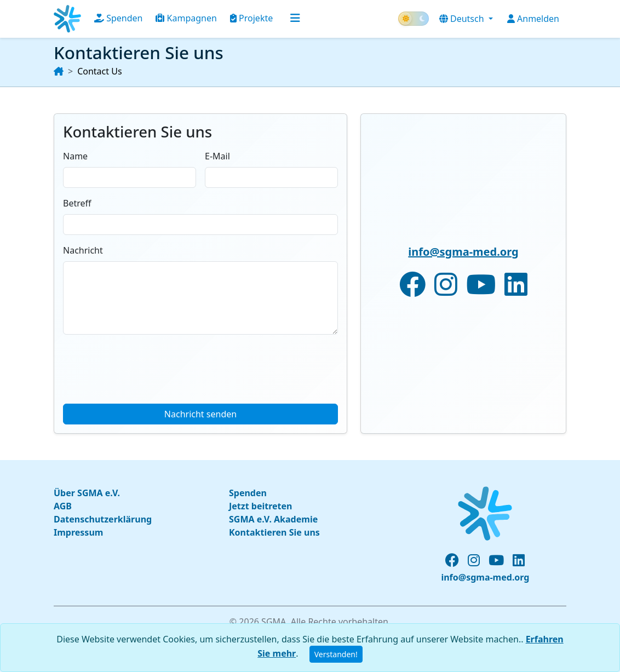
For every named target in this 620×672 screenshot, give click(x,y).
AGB (63, 506)
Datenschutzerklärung (103, 519)
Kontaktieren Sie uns (274, 532)
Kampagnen (186, 18)
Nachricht (83, 250)
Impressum (78, 532)
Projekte (251, 18)
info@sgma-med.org (463, 252)
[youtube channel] (496, 560)
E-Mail (217, 156)
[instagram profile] (474, 560)
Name (75, 156)
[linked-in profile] (519, 560)
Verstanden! (336, 654)
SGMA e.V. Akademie (273, 519)
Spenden (118, 18)
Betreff (77, 203)
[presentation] (146, 365)
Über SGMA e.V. (87, 493)
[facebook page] (452, 560)
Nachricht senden (200, 414)
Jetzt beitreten (260, 506)
